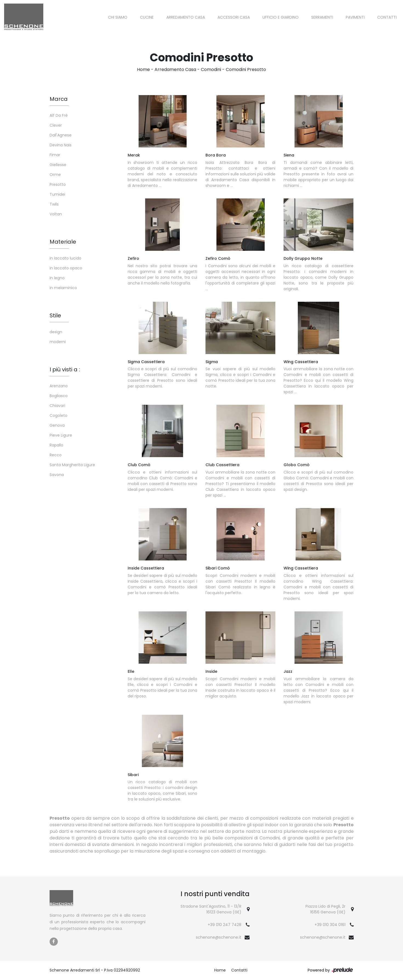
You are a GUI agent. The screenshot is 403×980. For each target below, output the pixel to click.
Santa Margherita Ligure (72, 465)
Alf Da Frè (59, 115)
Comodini (211, 69)
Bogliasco (59, 396)
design (56, 332)
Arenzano (59, 386)
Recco (56, 455)
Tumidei (57, 194)
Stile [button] (55, 315)
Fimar (55, 155)
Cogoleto (58, 415)
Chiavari (57, 406)
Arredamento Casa (186, 17)
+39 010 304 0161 (330, 925)
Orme (55, 175)
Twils (54, 204)
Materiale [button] (63, 242)
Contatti (387, 17)
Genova (57, 425)
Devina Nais (61, 145)
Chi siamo (118, 17)
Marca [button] (59, 99)
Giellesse (58, 165)
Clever (56, 125)
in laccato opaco (66, 268)
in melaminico (63, 288)
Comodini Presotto (246, 69)
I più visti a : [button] (65, 369)
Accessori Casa (234, 17)
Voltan (56, 214)
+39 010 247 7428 (225, 925)
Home (143, 69)
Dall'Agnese (61, 135)
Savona (57, 475)
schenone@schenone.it (219, 937)
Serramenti (322, 17)
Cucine (147, 17)
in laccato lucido (65, 258)
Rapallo (56, 445)
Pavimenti (355, 17)
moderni (58, 342)
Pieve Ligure (61, 435)
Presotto (58, 184)
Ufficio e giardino (281, 17)
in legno (57, 278)
